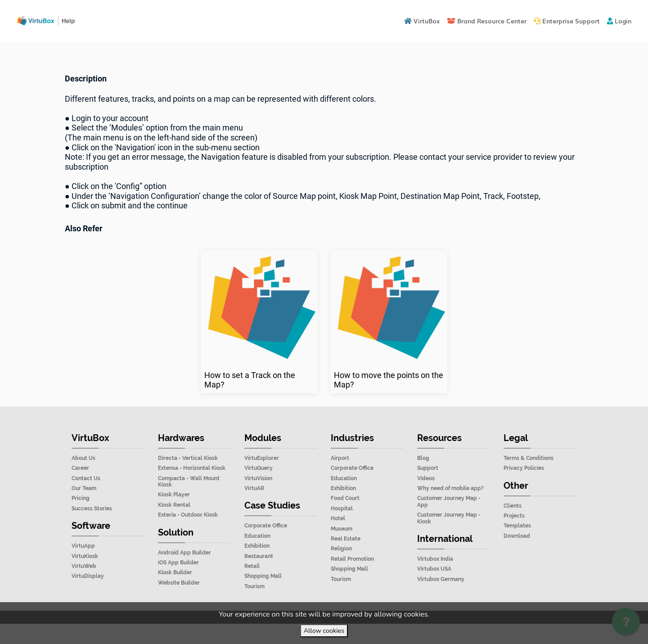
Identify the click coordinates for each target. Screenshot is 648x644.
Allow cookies (324, 630)
